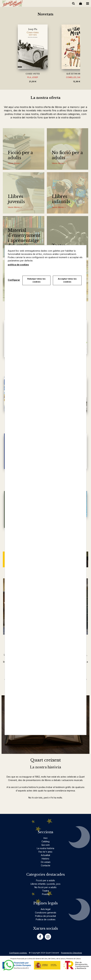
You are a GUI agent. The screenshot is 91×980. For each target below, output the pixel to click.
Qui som (45, 845)
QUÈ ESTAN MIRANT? (77, 74)
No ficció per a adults (67, 155)
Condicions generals (46, 913)
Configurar (14, 280)
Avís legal (46, 909)
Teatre (46, 891)
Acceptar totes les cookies (67, 280)
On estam (46, 862)
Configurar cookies (18, 953)
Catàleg (45, 841)
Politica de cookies (46, 919)
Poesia (45, 894)
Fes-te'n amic (45, 852)
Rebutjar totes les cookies (36, 280)
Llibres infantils (61, 199)
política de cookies (18, 265)
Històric (45, 859)
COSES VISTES (33, 74)
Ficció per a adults (20, 155)
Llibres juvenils (16, 199)
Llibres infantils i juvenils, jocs (45, 884)
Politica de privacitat (45, 916)
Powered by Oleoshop (71, 953)
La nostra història (45, 848)
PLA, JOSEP (33, 77)
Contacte (46, 865)
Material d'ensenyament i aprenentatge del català (24, 238)
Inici (45, 838)
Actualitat (45, 855)
